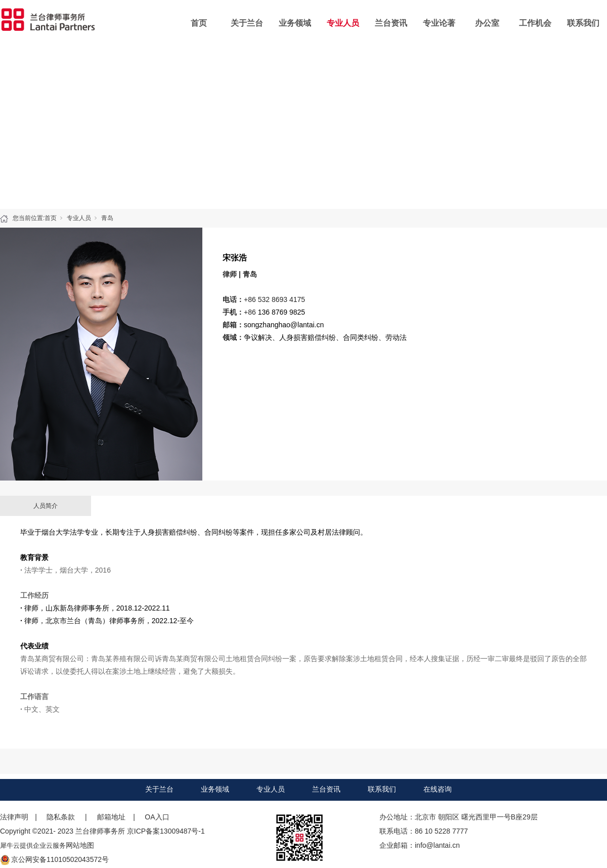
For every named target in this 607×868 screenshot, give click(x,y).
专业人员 (343, 23)
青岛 (107, 218)
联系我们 (583, 23)
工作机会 (535, 23)
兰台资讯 (391, 23)
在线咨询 (438, 789)
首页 (199, 23)
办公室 (487, 23)
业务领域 (295, 23)
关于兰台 (247, 23)
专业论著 (439, 23)
